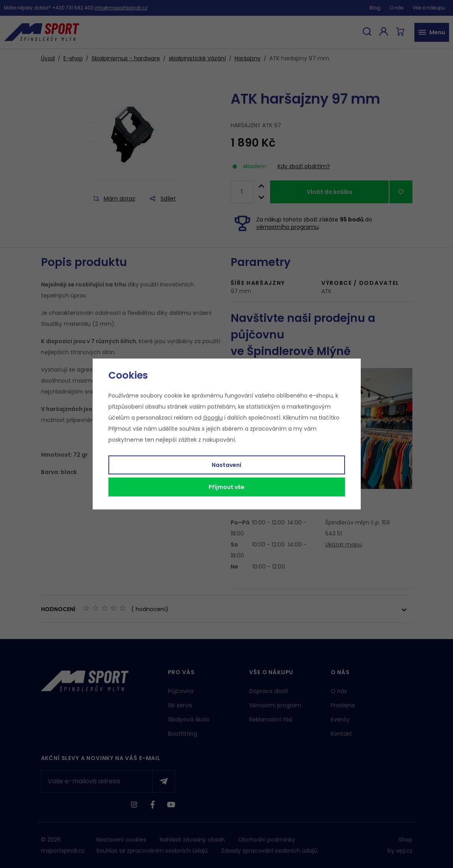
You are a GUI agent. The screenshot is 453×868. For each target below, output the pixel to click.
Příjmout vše (227, 487)
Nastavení (227, 465)
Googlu (213, 418)
